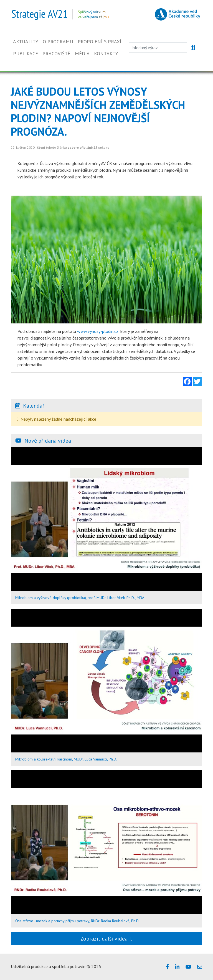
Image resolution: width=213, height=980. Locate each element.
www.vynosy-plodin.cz (98, 331)
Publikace (26, 53)
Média (82, 53)
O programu (58, 42)
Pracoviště (56, 53)
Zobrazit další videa (106, 939)
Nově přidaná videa (48, 441)
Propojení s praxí (100, 42)
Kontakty (106, 53)
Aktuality (26, 42)
